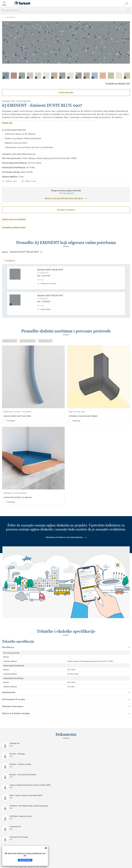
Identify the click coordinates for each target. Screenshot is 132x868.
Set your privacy (25, 860)
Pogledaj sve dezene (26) (118, 83)
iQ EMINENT (11, 17)
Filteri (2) (10, 261)
